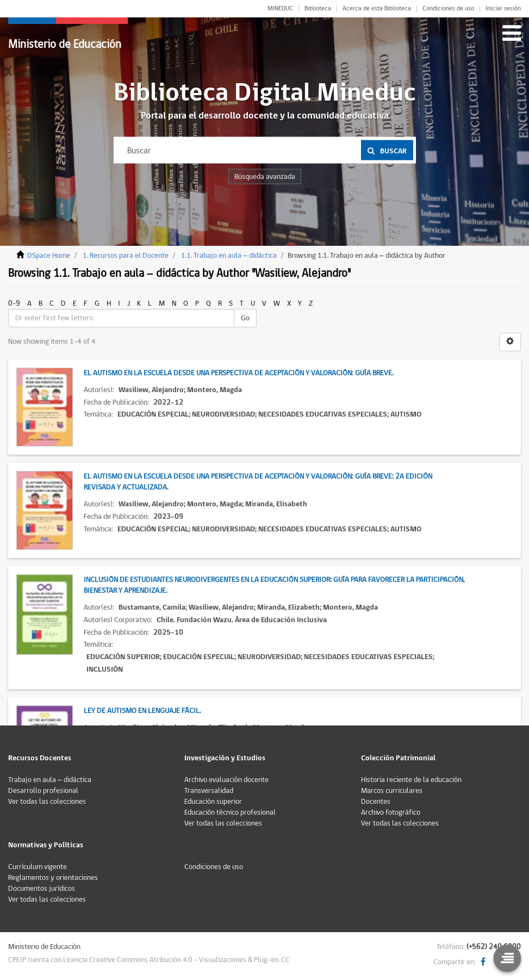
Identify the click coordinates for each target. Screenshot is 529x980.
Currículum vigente (38, 867)
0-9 (14, 303)
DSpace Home (49, 256)
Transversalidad (209, 791)
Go (245, 318)
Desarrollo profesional (43, 791)
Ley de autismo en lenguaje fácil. (142, 711)
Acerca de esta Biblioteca (377, 9)
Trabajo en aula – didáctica (50, 780)
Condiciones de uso (448, 9)
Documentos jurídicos (42, 889)
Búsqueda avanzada (265, 177)
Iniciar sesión (503, 9)
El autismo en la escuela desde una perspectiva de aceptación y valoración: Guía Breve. (238, 373)
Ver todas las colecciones (47, 802)
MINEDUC (280, 9)
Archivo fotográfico (391, 812)
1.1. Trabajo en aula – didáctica (229, 256)
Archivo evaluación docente (226, 780)
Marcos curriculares (392, 791)
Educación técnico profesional (230, 812)
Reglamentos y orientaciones (53, 878)
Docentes (376, 802)
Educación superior (213, 802)
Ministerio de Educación (65, 44)
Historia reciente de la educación (411, 780)
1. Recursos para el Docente (126, 256)
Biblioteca (318, 9)
